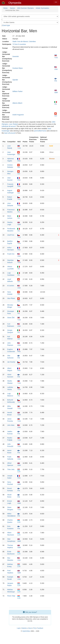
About (30, 628)
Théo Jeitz (11, 469)
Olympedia (15, 3)
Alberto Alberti (17, 103)
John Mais (11, 425)
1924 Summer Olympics (25, 8)
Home (5, 8)
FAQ (34, 628)
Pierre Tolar (11, 596)
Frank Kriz (11, 254)
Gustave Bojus (18, 68)
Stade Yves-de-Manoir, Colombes (24, 41)
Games (12, 8)
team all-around (10, 133)
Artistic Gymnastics (42, 8)
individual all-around (9, 126)
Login (19, 628)
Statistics (24, 628)
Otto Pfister (11, 298)
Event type (6, 25)
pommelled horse (40, 131)
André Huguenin (18, 115)
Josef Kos (11, 235)
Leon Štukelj (13, 124)
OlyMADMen (26, 631)
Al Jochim (11, 286)
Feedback (40, 628)
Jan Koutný (11, 362)
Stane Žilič (11, 318)
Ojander (15, 80)
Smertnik (16, 56)
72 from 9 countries (19, 44)
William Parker (17, 91)
